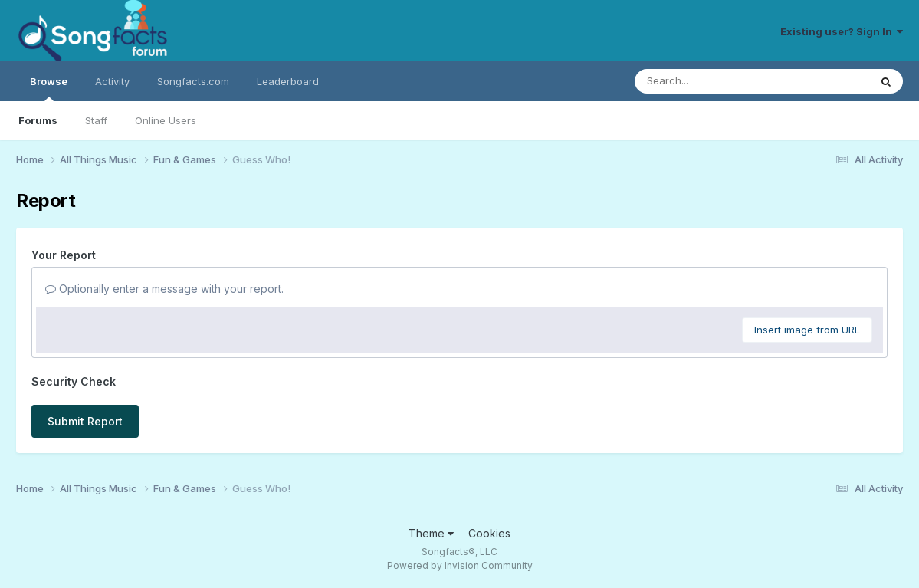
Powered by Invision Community (460, 565)
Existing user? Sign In (842, 31)
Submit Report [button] (85, 421)
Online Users (166, 120)
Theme (431, 533)
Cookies (489, 533)
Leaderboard (288, 81)
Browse (49, 88)
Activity (112, 81)
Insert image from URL (807, 330)
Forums (38, 120)
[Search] (710, 81)
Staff (96, 120)
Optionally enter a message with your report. (164, 289)
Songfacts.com (193, 81)
